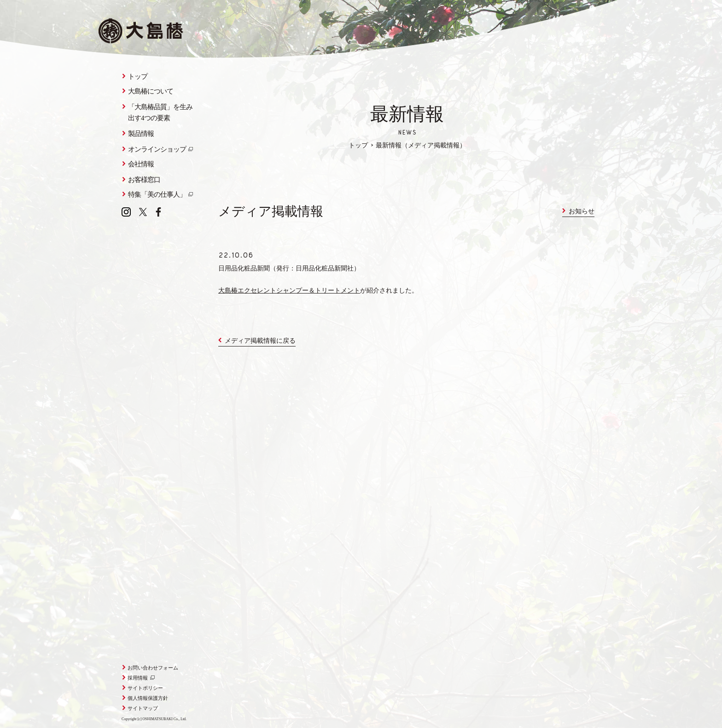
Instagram (126, 212)
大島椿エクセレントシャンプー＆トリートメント (289, 291)
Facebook (158, 212)
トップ (358, 146)
